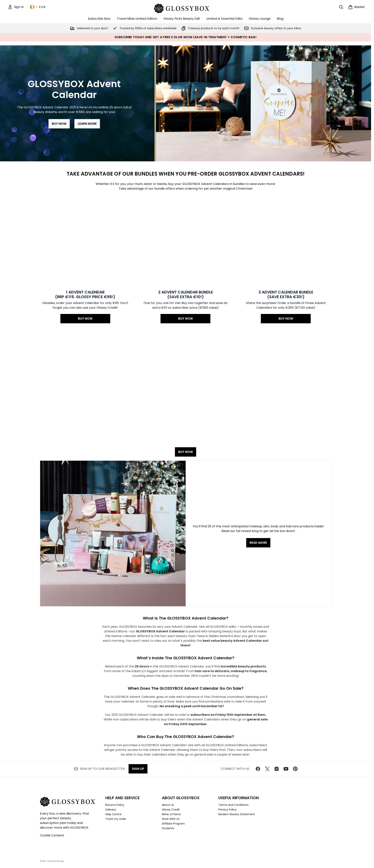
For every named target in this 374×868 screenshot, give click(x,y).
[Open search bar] (341, 7)
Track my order (116, 818)
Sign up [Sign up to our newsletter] (138, 768)
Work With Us (171, 818)
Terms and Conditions (233, 804)
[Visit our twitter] (267, 768)
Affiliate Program (173, 823)
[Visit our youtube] (286, 768)
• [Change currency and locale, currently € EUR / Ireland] (38, 7)
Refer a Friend (171, 813)
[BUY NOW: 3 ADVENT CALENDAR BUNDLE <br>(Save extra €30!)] (286, 216)
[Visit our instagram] (277, 768)
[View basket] (356, 7)
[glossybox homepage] (186, 8)
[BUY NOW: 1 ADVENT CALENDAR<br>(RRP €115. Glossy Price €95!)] (85, 216)
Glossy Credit (171, 809)
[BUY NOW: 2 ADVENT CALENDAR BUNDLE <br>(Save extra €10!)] (186, 216)
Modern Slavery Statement (237, 813)
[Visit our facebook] (258, 768)
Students (168, 827)
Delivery (111, 809)
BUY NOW (59, 124)
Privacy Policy (228, 809)
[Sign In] (16, 7)
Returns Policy (115, 804)
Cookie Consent (52, 834)
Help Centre (113, 813)
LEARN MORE (87, 124)
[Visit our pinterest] (295, 768)
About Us (168, 804)
